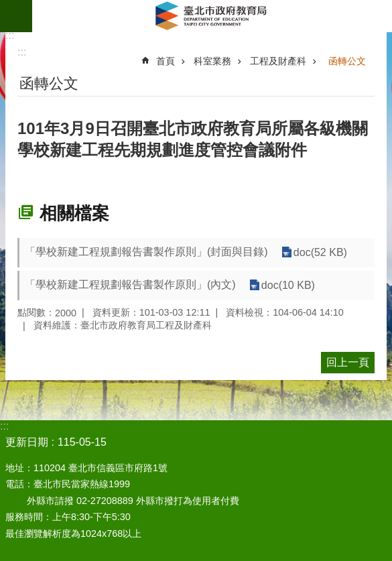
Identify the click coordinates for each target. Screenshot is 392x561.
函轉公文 (347, 61)
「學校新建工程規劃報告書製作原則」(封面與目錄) (146, 252)
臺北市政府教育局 (212, 16)
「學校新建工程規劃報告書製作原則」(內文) (130, 285)
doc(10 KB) (288, 285)
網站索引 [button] (16, 16)
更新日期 (27, 442)
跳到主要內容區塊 (7, 7)
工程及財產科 (278, 61)
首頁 (166, 61)
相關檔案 (74, 213)
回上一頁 (348, 362)
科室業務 (212, 61)
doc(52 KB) (320, 252)
